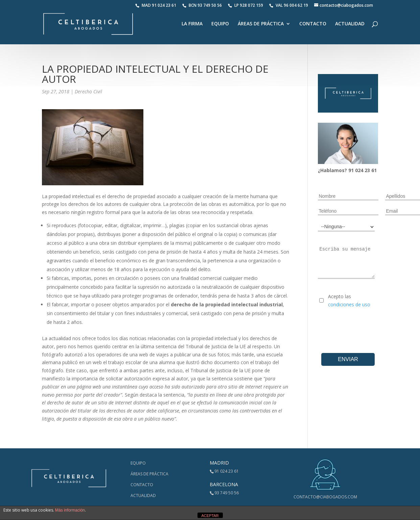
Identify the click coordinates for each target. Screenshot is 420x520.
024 (360, 170)
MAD (156, 5)
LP (246, 5)
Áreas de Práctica (261, 24)
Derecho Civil (88, 91)
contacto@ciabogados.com (325, 497)
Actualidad (350, 24)
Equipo (220, 24)
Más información (70, 510)
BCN (202, 5)
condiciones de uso (349, 304)
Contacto (313, 24)
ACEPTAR (210, 516)
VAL (289, 5)
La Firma (192, 24)
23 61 (371, 170)
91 (352, 170)
